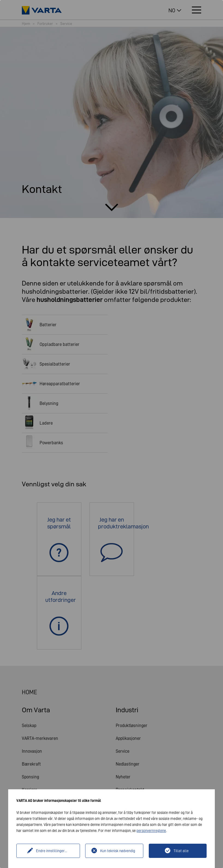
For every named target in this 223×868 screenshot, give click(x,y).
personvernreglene (151, 831)
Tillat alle (181, 851)
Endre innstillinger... (52, 851)
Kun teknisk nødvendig (118, 851)
